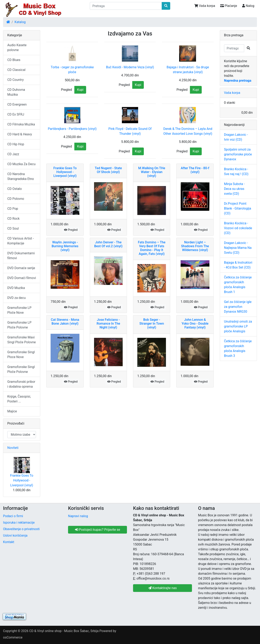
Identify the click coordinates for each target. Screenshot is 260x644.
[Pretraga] (126, 6)
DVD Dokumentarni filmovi (21, 256)
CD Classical (16, 70)
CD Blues (14, 60)
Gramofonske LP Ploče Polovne (19, 325)
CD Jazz (13, 154)
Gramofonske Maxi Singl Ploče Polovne (22, 340)
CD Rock (13, 219)
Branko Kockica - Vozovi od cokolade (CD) (238, 228)
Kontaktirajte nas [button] (162, 588)
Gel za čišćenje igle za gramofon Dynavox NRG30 (238, 307)
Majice (12, 411)
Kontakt (9, 542)
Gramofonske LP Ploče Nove (19, 310)
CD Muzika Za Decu (21, 164)
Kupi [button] (80, 90)
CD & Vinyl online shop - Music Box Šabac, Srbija (64, 631)
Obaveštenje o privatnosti (21, 529)
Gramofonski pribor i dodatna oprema (21, 384)
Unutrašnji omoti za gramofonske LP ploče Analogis (238, 326)
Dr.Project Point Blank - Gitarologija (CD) (238, 208)
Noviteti (13, 448)
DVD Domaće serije (21, 268)
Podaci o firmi (13, 516)
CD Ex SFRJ (16, 114)
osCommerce (13, 637)
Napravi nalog (78, 516)
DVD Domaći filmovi (22, 278)
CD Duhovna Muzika (16, 92)
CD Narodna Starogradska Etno (21, 176)
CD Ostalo (15, 189)
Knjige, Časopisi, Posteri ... (19, 399)
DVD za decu (16, 298)
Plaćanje (229, 6)
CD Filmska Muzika (21, 124)
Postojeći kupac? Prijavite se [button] (98, 530)
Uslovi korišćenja (15, 535)
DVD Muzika (16, 288)
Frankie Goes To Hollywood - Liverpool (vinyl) (22, 480)
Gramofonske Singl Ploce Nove (21, 355)
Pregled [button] (66, 90)
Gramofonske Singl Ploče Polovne (21, 369)
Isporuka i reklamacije (19, 523)
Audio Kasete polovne (17, 48)
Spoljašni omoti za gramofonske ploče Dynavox (238, 154)
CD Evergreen (17, 104)
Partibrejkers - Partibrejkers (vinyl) (72, 129)
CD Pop (13, 209)
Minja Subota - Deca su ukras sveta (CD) (234, 189)
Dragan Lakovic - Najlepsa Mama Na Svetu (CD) (238, 248)
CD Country (15, 80)
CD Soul (13, 228)
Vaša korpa (205, 6)
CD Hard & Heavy (20, 134)
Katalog (20, 22)
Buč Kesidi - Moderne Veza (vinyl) (130, 67)
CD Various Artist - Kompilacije (21, 241)
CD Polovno (16, 199)
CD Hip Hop (16, 144)
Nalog (248, 6)
